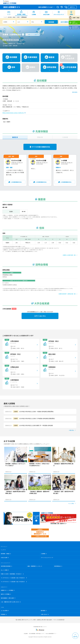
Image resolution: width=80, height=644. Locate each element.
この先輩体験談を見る (16, 182)
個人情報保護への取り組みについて (37, 633)
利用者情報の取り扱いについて (40, 627)
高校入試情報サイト (12, 7)
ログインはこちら (40, 316)
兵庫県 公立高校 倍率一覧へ (70, 255)
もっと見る (71, 503)
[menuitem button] (71, 13)
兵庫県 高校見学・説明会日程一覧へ (67, 294)
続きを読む (75, 92)
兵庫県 (5, 22)
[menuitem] (9, 13)
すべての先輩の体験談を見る (41, 147)
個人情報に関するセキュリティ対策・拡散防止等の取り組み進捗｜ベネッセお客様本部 (40, 620)
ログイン (72, 7)
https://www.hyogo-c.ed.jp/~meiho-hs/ (13, 113)
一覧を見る (71, 430)
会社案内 (26, 633)
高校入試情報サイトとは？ (46, 7)
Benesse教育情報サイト (51, 633)
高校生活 (15, 137)
